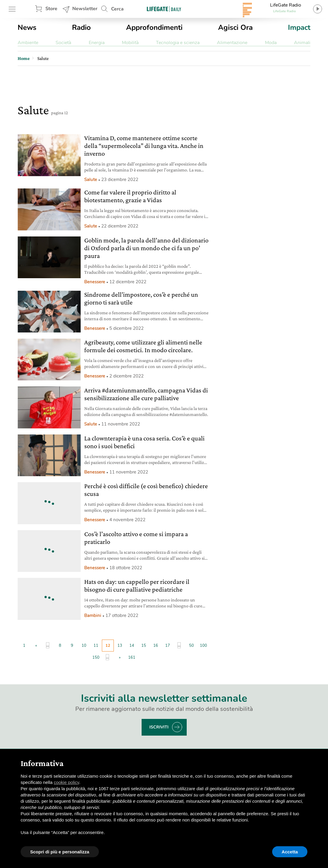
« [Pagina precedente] (36, 646)
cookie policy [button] (66, 782)
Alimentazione (232, 43)
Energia (97, 43)
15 (144, 646)
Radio (81, 27)
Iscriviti (159, 727)
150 (96, 657)
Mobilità (130, 43)
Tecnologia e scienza (178, 43)
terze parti (120, 789)
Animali (302, 43)
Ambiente (28, 43)
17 (168, 646)
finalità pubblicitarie (91, 801)
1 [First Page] (24, 646)
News (27, 27)
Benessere (95, 282)
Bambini (93, 615)
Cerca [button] (117, 9)
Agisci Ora (235, 27)
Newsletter (85, 9)
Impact (299, 27)
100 (203, 646)
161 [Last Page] (132, 657)
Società (63, 43)
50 (191, 646)
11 (96, 646)
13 (120, 646)
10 (84, 646)
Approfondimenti (154, 27)
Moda (271, 43)
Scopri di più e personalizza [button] (60, 852)
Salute (91, 180)
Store (51, 9)
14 (132, 646)
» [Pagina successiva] (120, 657)
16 (156, 646)
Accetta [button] (290, 852)
